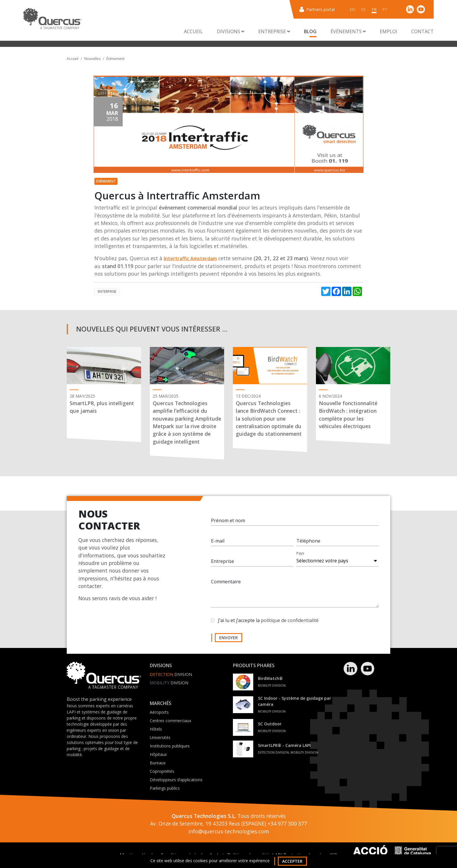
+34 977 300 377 (287, 823)
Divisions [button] (231, 31)
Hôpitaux (158, 754)
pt (385, 9)
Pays (300, 553)
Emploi (389, 31)
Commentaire (226, 582)
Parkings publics (165, 788)
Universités (160, 737)
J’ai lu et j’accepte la (268, 620)
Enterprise (107, 292)
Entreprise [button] (274, 31)
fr (374, 9)
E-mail (218, 541)
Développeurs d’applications (176, 780)
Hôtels (156, 729)
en (353, 9)
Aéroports (159, 712)
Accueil (193, 31)
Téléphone (308, 541)
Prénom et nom (228, 520)
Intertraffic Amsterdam (190, 258)
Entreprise (223, 561)
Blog (310, 31)
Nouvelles (92, 59)
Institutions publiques (170, 746)
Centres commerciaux (171, 721)
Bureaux (158, 763)
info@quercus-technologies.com (229, 831)
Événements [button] (348, 31)
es (363, 9)
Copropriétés (162, 771)
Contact (422, 31)
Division (171, 674)
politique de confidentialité (290, 620)
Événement (115, 59)
